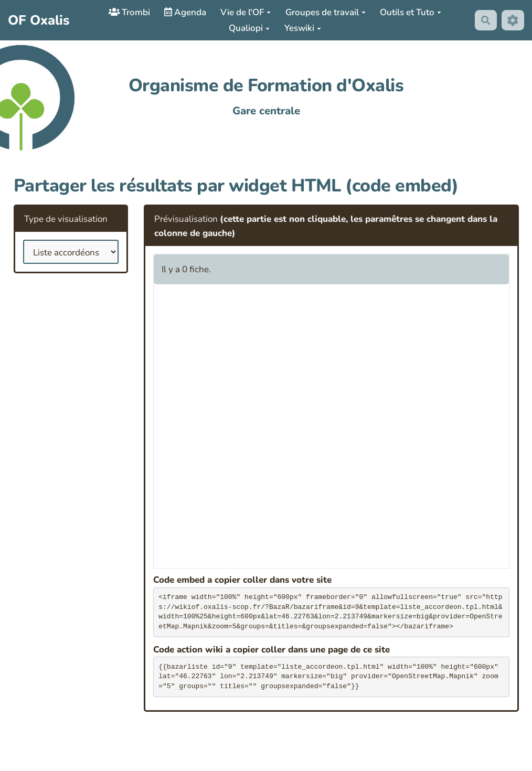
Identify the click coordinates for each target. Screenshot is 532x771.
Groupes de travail (326, 12)
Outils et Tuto (411, 12)
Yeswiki (303, 28)
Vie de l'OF (246, 12)
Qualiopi (249, 28)
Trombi (129, 12)
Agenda (185, 12)
